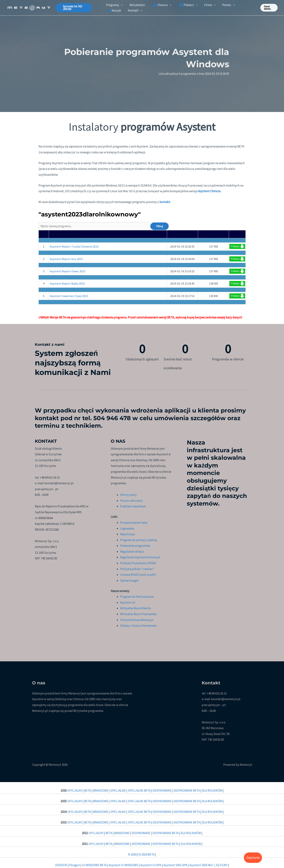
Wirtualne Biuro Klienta (135, 608)
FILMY (224, 865)
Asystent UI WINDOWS (124, 865)
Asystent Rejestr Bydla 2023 (67, 283)
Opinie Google (129, 580)
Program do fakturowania (137, 597)
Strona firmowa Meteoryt (137, 620)
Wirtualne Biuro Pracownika (138, 614)
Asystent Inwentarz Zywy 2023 (69, 296)
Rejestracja (127, 534)
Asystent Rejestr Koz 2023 (66, 259)
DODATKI (62, 865)
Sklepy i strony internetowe (138, 626)
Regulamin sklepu (132, 552)
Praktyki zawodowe (133, 506)
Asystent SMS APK (175, 865)
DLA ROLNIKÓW (212, 790)
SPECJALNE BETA (140, 790)
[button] (74, 8)
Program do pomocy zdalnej (139, 540)
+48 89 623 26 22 (217, 693)
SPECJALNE (118, 790)
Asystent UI (128, 602)
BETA (88, 790)
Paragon (75, 865)
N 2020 (132, 854)
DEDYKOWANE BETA (187, 790)
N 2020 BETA (147, 854)
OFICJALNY (75, 790)
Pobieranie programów (135, 546)
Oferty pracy (128, 495)
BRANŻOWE (101, 790)
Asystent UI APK (151, 865)
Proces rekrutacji (131, 501)
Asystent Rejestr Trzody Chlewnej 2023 (74, 246)
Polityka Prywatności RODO (138, 563)
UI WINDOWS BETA (94, 865)
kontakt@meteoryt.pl (226, 699)
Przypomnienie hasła (134, 523)
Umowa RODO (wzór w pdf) (138, 575)
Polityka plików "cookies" (137, 569)
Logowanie (127, 528)
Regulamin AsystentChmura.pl (140, 557)
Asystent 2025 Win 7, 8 (204, 865)
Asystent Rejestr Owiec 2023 (68, 271)
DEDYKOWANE (162, 790)
